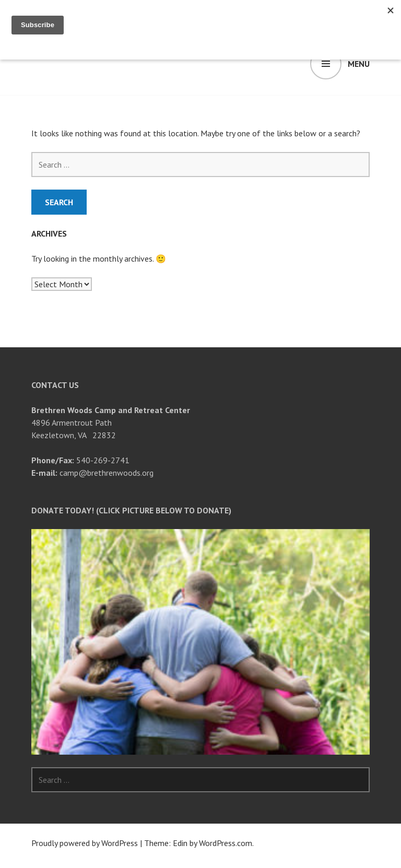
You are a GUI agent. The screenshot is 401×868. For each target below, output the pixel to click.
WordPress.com (226, 843)
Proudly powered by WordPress (85, 843)
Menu (359, 64)
